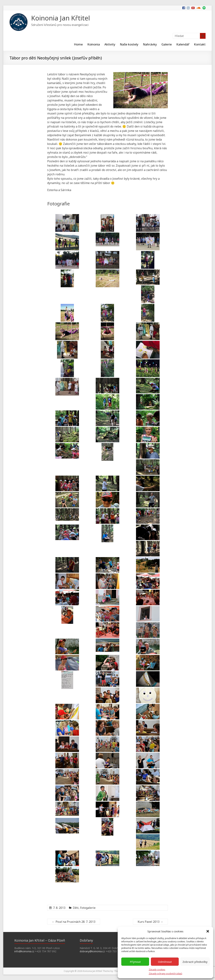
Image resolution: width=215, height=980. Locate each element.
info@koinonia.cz (24, 951)
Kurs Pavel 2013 (150, 922)
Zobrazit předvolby (195, 962)
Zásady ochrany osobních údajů (165, 974)
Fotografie (59, 204)
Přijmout (135, 962)
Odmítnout (165, 962)
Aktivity (110, 44)
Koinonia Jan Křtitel (61, 18)
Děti (76, 908)
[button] (208, 931)
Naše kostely (129, 44)
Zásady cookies (157, 970)
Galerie (167, 44)
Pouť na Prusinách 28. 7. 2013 (74, 922)
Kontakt (200, 44)
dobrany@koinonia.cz (92, 951)
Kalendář (183, 44)
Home (78, 44)
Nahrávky (150, 44)
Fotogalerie (88, 908)
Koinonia (94, 44)
